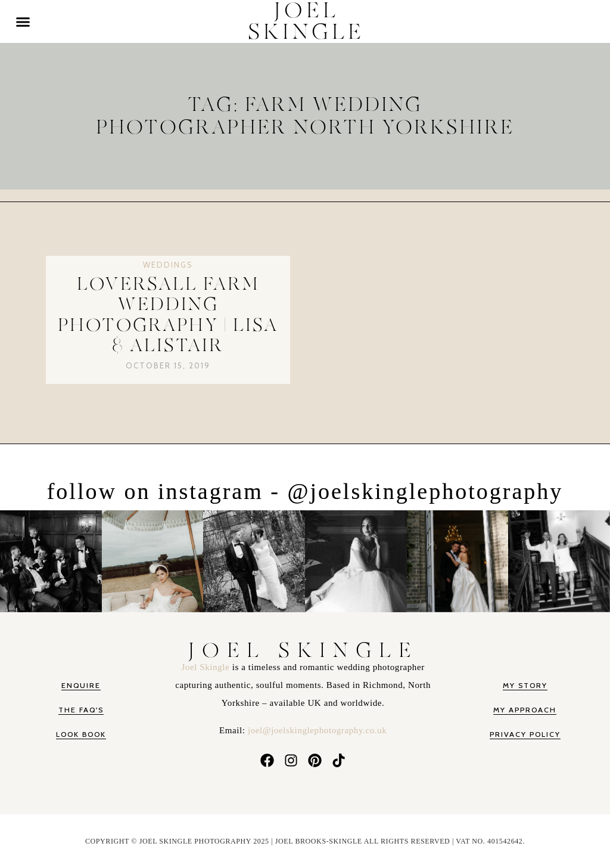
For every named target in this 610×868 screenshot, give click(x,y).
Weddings (168, 265)
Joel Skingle (206, 667)
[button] (23, 21)
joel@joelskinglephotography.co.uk (317, 730)
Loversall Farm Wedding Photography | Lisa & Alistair (168, 315)
